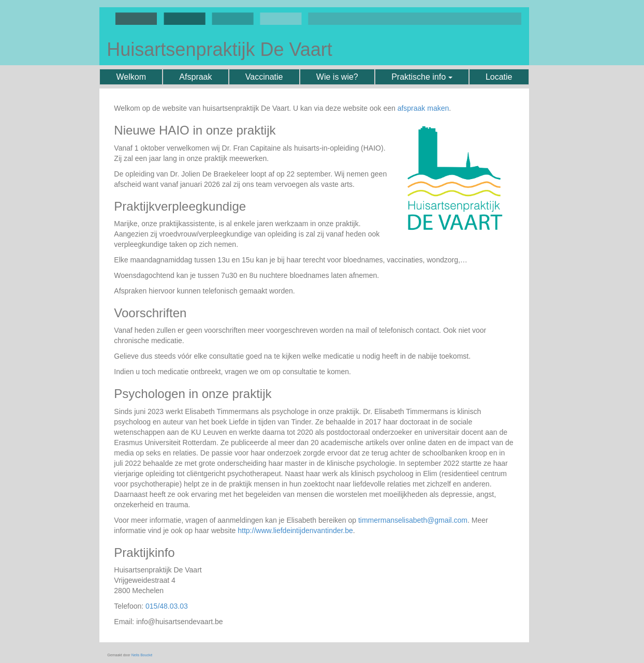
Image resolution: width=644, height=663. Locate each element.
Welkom (131, 77)
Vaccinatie (264, 77)
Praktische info (422, 77)
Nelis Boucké (142, 655)
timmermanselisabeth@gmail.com (413, 520)
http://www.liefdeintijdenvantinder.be (295, 531)
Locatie (499, 77)
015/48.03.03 (167, 606)
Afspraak (195, 77)
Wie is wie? (337, 77)
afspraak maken (423, 108)
